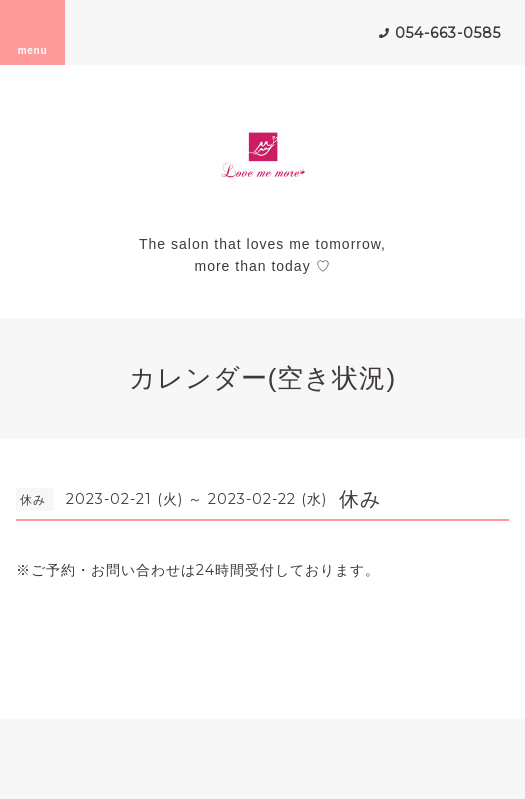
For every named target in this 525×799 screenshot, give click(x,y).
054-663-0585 (448, 33)
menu (33, 32)
